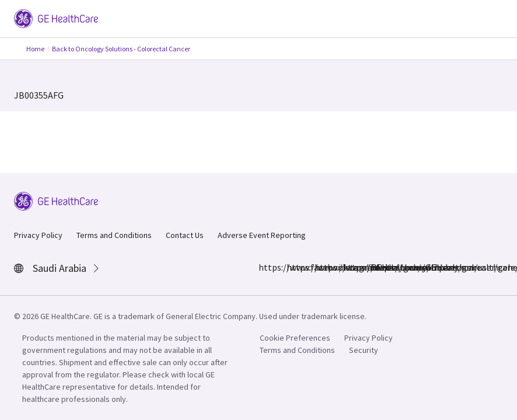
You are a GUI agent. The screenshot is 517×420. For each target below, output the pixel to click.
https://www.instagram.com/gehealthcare (294, 267)
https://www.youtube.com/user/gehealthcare (378, 267)
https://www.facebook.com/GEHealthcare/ (266, 267)
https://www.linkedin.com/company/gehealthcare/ (322, 267)
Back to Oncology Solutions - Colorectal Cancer (121, 49)
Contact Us (185, 235)
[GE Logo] (56, 17)
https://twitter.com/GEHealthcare (350, 267)
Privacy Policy (38, 235)
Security (364, 350)
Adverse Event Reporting (262, 235)
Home (35, 49)
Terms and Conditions (114, 235)
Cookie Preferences (295, 338)
